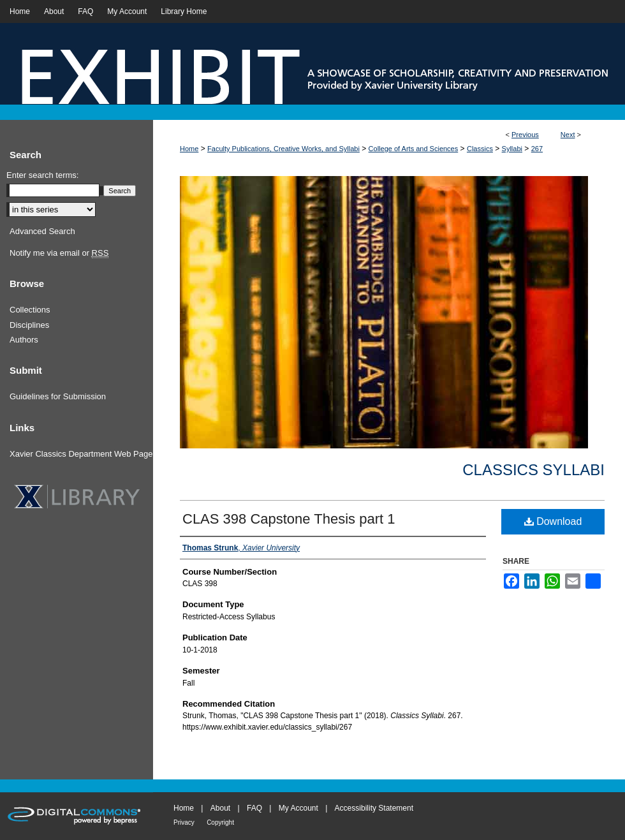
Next (568, 135)
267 (537, 149)
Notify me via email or (59, 253)
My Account (298, 808)
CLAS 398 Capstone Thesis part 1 (289, 519)
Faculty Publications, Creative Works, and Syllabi (283, 149)
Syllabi (512, 149)
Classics (480, 149)
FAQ (254, 808)
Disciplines (29, 325)
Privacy (184, 822)
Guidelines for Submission (58, 396)
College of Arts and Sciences (414, 149)
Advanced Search (42, 231)
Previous (525, 135)
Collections (30, 310)
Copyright (220, 822)
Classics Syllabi (533, 470)
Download (553, 521)
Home (189, 149)
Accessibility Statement (374, 808)
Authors (24, 340)
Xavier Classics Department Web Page (81, 454)
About (220, 808)
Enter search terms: (42, 175)
